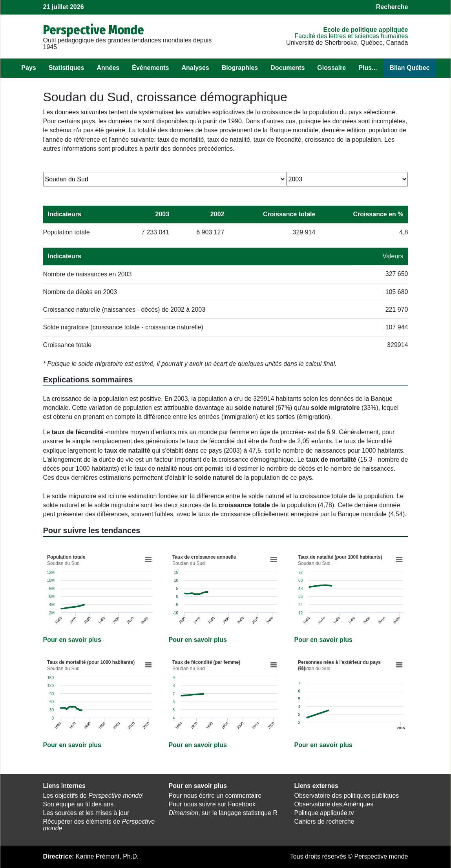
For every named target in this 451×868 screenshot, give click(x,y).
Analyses (195, 68)
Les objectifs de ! (94, 796)
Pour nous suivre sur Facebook (212, 804)
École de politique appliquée (365, 30)
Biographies (240, 68)
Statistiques (67, 68)
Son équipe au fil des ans (79, 804)
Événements (150, 68)
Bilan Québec (409, 68)
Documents (288, 68)
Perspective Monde (94, 30)
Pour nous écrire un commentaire (215, 796)
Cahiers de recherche (324, 821)
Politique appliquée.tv (324, 813)
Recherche (392, 7)
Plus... (368, 68)
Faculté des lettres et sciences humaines (351, 36)
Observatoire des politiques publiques (346, 796)
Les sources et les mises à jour (86, 813)
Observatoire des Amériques (334, 804)
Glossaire (331, 68)
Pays (28, 68)
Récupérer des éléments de (99, 825)
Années (108, 68)
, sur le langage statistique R (223, 813)
